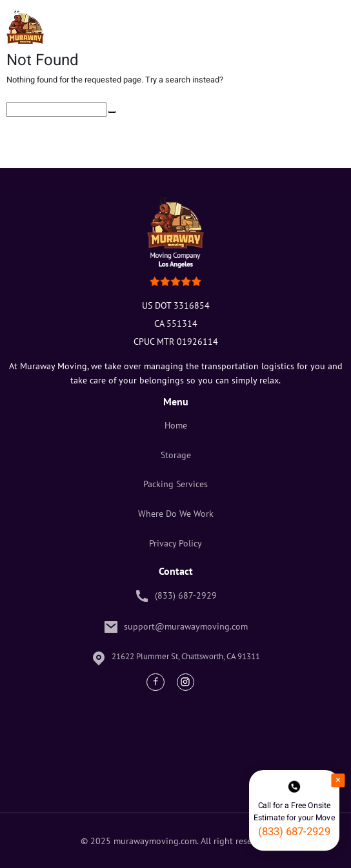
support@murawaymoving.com (175, 627)
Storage (176, 455)
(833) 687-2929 (175, 596)
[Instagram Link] (186, 682)
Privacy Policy (175, 543)
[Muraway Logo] (25, 34)
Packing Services (175, 484)
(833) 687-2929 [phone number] (294, 832)
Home (176, 425)
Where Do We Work (176, 513)
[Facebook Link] (155, 682)
